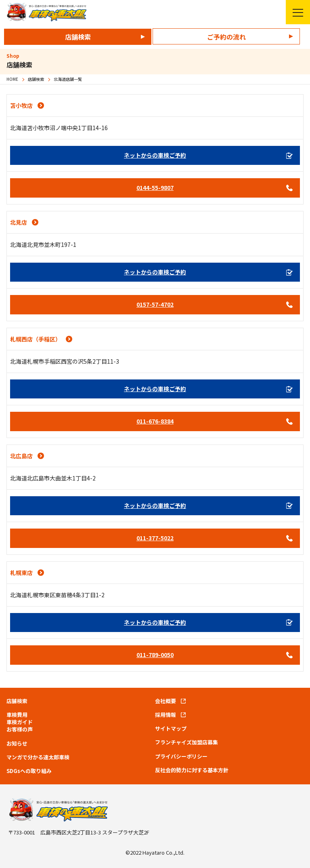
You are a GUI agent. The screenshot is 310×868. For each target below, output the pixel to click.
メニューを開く (294, 12)
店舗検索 (78, 37)
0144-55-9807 (155, 188)
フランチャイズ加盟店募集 (186, 742)
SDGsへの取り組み (29, 771)
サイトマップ (171, 729)
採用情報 (165, 715)
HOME (12, 79)
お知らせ (17, 744)
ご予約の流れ (226, 37)
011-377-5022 (155, 538)
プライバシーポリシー (181, 756)
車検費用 (17, 715)
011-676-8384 (155, 421)
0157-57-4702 (155, 304)
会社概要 (165, 701)
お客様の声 (20, 729)
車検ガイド (20, 722)
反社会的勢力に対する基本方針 (192, 770)
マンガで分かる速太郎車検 (38, 757)
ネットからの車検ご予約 (155, 155)
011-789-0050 (155, 655)
